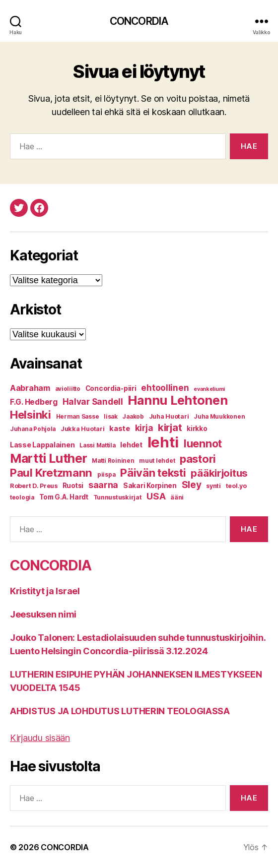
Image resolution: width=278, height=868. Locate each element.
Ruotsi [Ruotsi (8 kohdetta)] (73, 486)
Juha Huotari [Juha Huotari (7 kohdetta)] (169, 416)
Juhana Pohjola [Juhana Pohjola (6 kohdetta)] (33, 429)
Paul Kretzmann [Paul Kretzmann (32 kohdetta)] (51, 472)
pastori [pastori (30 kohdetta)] (198, 459)
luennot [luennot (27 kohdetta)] (203, 443)
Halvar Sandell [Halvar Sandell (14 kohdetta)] (93, 402)
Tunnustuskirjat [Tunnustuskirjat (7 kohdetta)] (118, 497)
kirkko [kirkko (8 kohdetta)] (197, 429)
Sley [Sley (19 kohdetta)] (192, 485)
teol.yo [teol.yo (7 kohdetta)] (236, 486)
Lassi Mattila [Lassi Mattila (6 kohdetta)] (98, 445)
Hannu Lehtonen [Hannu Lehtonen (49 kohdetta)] (177, 400)
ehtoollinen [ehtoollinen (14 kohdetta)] (165, 388)
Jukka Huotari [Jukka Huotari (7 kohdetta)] (83, 429)
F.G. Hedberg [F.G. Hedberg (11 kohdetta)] (34, 402)
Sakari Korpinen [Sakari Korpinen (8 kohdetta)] (150, 486)
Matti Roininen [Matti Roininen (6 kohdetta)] (113, 461)
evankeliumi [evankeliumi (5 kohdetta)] (209, 389)
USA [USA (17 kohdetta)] (156, 496)
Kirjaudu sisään (40, 738)
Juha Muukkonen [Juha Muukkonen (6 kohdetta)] (219, 417)
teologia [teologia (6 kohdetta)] (22, 497)
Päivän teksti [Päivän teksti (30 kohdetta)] (153, 473)
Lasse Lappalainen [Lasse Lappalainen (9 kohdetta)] (42, 445)
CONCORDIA (139, 21)
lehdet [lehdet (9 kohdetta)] (131, 445)
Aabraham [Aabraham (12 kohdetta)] (30, 388)
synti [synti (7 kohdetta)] (213, 486)
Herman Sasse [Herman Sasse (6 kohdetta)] (78, 417)
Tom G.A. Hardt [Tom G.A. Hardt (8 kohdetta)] (64, 497)
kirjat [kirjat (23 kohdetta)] (170, 427)
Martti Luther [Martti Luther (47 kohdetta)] (49, 458)
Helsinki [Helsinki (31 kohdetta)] (31, 414)
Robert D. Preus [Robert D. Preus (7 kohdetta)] (34, 486)
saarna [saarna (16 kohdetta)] (103, 485)
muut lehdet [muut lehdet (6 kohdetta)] (157, 461)
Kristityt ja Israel (45, 591)
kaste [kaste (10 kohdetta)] (120, 429)
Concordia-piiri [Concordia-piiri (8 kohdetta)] (111, 388)
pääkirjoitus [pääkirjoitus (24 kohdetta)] (219, 473)
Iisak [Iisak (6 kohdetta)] (111, 417)
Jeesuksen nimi (43, 614)
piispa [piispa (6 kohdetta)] (106, 475)
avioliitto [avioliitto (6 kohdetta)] (68, 389)
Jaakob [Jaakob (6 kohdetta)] (133, 417)
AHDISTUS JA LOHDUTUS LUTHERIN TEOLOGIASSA (120, 711)
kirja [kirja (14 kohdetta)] (144, 428)
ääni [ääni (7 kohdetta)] (177, 497)
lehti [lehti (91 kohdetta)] (163, 442)
